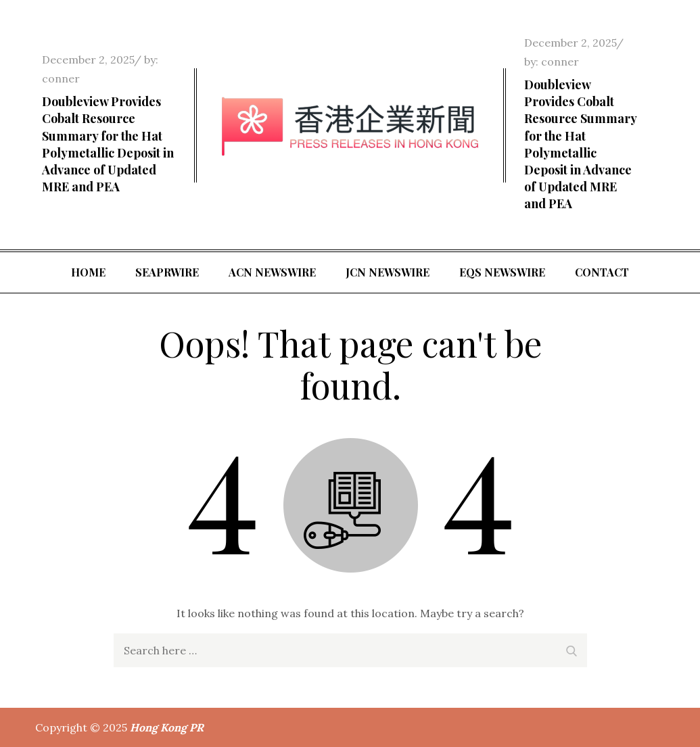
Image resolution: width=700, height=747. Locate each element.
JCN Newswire (388, 272)
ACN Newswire (272, 272)
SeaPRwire (167, 272)
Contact (602, 272)
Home (88, 272)
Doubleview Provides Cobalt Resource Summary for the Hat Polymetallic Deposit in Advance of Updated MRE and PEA (108, 144)
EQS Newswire (502, 272)
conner (61, 78)
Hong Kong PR (167, 727)
